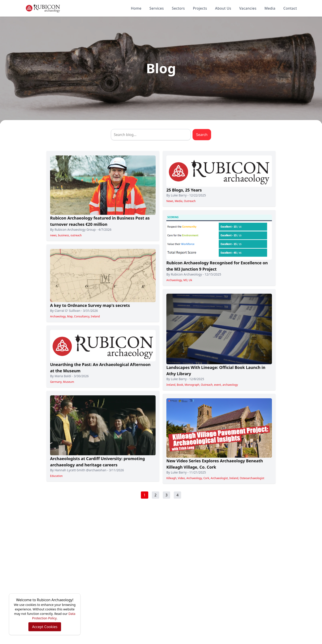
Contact (290, 8)
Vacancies (248, 8)
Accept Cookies (45, 627)
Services (157, 8)
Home (136, 8)
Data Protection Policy (54, 616)
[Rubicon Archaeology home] (43, 8)
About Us (223, 8)
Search (202, 135)
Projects (200, 8)
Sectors (178, 8)
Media (270, 8)
